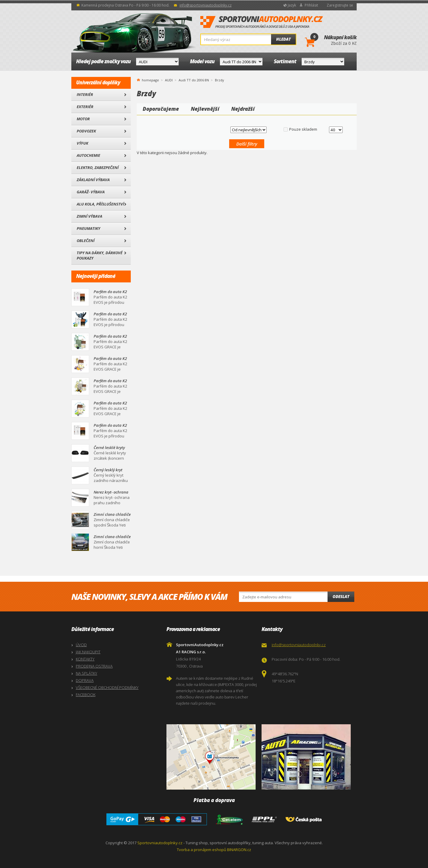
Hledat (283, 39)
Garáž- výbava (91, 192)
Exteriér (85, 107)
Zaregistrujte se (340, 5)
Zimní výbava (89, 216)
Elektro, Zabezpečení (98, 167)
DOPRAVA (85, 680)
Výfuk (82, 143)
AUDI (169, 80)
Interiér (85, 94)
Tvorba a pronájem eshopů (202, 850)
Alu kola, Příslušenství (100, 204)
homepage (150, 80)
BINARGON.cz (239, 850)
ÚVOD (81, 645)
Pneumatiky (88, 228)
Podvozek (86, 131)
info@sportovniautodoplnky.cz (206, 5)
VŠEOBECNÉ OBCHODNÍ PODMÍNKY (107, 687)
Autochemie (88, 155)
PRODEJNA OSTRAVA (94, 666)
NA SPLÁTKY (86, 673)
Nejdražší (243, 109)
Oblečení (86, 241)
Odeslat (341, 597)
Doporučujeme (161, 109)
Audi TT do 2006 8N (194, 80)
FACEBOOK (86, 695)
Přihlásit (311, 5)
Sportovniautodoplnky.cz (160, 843)
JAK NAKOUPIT (88, 652)
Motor (83, 119)
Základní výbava (93, 180)
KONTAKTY (85, 659)
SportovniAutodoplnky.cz (262, 22)
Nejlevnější (205, 109)
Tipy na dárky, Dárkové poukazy (100, 255)
